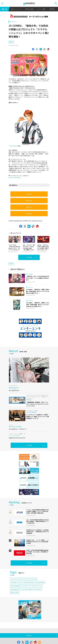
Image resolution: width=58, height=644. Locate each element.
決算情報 (52, 9)
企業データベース (16, 9)
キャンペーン (13, 22)
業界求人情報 (29, 9)
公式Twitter (29, 214)
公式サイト (29, 207)
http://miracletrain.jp (15, 177)
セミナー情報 (41, 9)
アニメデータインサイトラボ (30, 579)
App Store (29, 194)
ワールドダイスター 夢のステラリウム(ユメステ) (31, 589)
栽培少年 (11, 42)
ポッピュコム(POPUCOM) (39, 582)
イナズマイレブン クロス (16, 579)
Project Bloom (14, 589)
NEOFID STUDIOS (15, 593)
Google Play (29, 201)
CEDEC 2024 (28, 582)
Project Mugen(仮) (15, 586)
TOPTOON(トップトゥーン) (17, 582)
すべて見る (29, 257)
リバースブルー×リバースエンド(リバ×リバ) (32, 586)
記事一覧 (4, 9)
